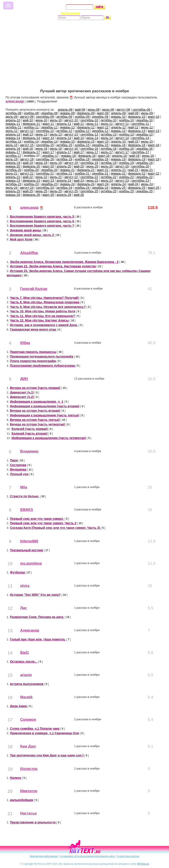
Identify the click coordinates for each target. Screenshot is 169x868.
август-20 (122, 166)
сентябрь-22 (89, 177)
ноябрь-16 (126, 149)
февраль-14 (31, 138)
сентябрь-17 (140, 152)
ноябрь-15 (82, 145)
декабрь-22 (145, 177)
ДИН (24, 379)
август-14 (122, 138)
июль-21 (12, 173)
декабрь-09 (100, 117)
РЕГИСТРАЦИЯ (70, 13)
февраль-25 (137, 188)
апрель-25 (13, 191)
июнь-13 (41, 134)
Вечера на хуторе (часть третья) (35, 420)
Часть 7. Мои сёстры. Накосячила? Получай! (44, 298)
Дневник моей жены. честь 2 (32, 235)
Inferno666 (29, 541)
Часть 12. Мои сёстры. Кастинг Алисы (39, 320)
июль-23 (107, 181)
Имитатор (29, 791)
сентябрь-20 (140, 166)
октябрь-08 (13, 113)
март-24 (103, 184)
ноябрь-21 (82, 173)
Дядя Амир (19, 706)
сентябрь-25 (89, 191)
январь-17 (13, 152)
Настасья (28, 813)
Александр (30, 630)
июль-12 (12, 131)
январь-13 (118, 131)
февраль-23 (31, 181)
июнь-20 (92, 166)
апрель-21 (118, 170)
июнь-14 (92, 138)
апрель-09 (118, 113)
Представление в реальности (33, 822)
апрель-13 (13, 134)
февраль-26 (31, 195)
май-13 (28, 134)
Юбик (25, 343)
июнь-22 (41, 177)
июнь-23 (92, 181)
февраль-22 (137, 173)
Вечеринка (18, 469)
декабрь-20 (50, 170)
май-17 (79, 152)
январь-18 (68, 156)
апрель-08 (65, 110)
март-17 (48, 152)
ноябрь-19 (126, 163)
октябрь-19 (108, 163)
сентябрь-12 (45, 131)
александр (15, 101)
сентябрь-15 (45, 145)
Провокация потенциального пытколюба (42, 356)
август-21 (27, 173)
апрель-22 (13, 177)
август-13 (71, 134)
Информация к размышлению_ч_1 (37, 402)
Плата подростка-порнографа (33, 361)
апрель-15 (118, 142)
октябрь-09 (64, 117)
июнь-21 (147, 170)
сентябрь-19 (89, 163)
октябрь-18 (64, 159)
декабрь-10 (145, 120)
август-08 (123, 110)
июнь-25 (41, 191)
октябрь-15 (64, 145)
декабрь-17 (50, 156)
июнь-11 (92, 124)
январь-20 (13, 166)
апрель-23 (64, 181)
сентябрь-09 (45, 117)
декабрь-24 (100, 188)
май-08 (80, 110)
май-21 (133, 170)
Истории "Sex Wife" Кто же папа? (35, 595)
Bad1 (25, 652)
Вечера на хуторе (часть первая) (35, 388)
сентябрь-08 (141, 110)
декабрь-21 (100, 173)
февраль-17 (31, 152)
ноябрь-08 (31, 113)
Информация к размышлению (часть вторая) (45, 406)
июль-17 (107, 152)
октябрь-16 (108, 149)
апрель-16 (13, 149)
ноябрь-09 (82, 117)
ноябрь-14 (31, 142)
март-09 (103, 113)
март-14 (48, 138)
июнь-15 (147, 142)
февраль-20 (31, 166)
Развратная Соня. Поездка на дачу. (37, 617)
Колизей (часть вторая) (30, 433)
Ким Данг (28, 746)
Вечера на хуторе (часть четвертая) (38, 424)
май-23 (79, 181)
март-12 (103, 127)
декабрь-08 (50, 113)
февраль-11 (31, 124)
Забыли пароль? (98, 13)
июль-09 (12, 117)
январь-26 (13, 195)
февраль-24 (86, 184)
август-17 (122, 152)
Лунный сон (19, 474)
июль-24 (12, 188)
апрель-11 (64, 124)
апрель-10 (13, 120)
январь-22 (118, 173)
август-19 (71, 163)
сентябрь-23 (140, 181)
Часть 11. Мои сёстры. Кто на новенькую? (43, 316)
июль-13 (56, 134)
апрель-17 (64, 152)
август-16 (71, 149)
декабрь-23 (50, 184)
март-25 (154, 188)
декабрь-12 (100, 131)
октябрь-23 (13, 184)
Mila (24, 487)
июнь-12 (147, 127)
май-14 (79, 138)
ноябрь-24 (82, 188)
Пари (14, 460)
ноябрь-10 (126, 120)
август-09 (27, 117)
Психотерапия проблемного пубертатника (42, 366)
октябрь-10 (108, 120)
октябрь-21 (64, 173)
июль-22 (56, 177)
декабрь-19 (145, 163)
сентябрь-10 (89, 120)
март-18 (104, 156)
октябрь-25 (108, 191)
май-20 (79, 166)
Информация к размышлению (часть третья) (45, 415)
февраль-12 (86, 127)
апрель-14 (64, 138)
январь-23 (13, 181)
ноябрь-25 (126, 191)
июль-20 (107, 166)
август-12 (27, 131)
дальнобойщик (22, 800)
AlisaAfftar (29, 253)
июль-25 (56, 191)
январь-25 (118, 188)
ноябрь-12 (82, 131)
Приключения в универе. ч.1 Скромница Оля (45, 733)
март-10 (154, 117)
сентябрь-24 (45, 188)
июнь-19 (41, 163)
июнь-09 (147, 113)
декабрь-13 (145, 134)
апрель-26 (64, 195)
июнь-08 (94, 110)
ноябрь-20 (31, 170)
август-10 (71, 120)
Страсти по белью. (25, 496)
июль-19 (56, 163)
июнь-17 (92, 152)
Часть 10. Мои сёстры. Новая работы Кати (43, 311)
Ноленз (16, 778)
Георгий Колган (34, 289)
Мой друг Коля (21, 239)
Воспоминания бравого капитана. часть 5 (42, 217)
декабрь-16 (145, 149)
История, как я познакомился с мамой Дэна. (44, 325)
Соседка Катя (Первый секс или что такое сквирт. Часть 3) (55, 528)
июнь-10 (41, 120)
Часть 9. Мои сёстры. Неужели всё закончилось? (48, 307)
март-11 (48, 124)
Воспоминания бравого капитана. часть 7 (42, 226)
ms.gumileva (31, 563)
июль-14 (107, 138)
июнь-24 (147, 184)
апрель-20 (64, 166)
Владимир (29, 451)
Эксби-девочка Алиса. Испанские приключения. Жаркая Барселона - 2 (64, 262)
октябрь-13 (108, 134)
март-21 (103, 170)
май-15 (133, 142)
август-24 (27, 188)
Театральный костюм (27, 550)
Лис (24, 608)
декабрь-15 (100, 145)
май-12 (133, 127)
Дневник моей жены (26, 230)
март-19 (154, 159)
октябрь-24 (64, 188)
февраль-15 (86, 142)
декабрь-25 (145, 191)
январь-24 (68, 184)
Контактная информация (44, 856)
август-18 (27, 159)
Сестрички (18, 465)
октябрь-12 (64, 131)
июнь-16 (41, 149)
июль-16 (56, 149)
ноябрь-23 (31, 184)
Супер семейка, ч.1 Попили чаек (35, 728)
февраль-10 (137, 117)
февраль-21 (86, 170)
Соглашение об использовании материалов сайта (87, 856)
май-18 (134, 156)
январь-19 (118, 159)
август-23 (122, 181)
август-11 (122, 124)
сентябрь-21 (45, 173)
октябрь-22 (108, 177)
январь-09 (68, 113)
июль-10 (56, 120)
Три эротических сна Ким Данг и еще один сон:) (47, 755)
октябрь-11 (13, 127)
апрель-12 (118, 127)
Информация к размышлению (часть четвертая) (49, 438)
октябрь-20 (13, 170)
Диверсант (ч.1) (22, 392)
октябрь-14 (13, 142)
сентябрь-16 (89, 149)
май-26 (79, 195)
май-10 (28, 120)
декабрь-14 (50, 142)
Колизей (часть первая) (30, 429)
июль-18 (12, 159)
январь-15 (68, 142)
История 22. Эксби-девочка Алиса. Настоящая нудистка (53, 266)
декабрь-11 (50, 127)
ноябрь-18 (82, 159)
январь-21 (68, 170)
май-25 (28, 191)
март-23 (48, 181)
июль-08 (108, 110)
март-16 (154, 145)
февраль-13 (137, 131)
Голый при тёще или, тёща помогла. (38, 639)
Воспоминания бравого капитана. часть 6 (42, 221)
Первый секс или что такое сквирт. (37, 519)
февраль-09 (86, 113)
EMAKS (27, 510)
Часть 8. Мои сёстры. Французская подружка (45, 302)
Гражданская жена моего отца (33, 329)
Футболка (17, 572)
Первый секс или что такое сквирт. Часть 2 (43, 523)
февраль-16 (137, 145)
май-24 (133, 184)
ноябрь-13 (126, 134)
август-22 (71, 177)
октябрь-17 (13, 156)
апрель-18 (119, 156)
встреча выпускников (27, 684)
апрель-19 (13, 163)
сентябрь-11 (140, 124)
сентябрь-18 (45, 159)
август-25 (71, 191)
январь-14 (13, 138)
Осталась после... (24, 661)
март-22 (154, 173)
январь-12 (68, 127)
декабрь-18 (100, 159)
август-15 (27, 145)
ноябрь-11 (31, 127)
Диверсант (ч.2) (22, 397)
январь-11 (13, 124)
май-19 (28, 163)
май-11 (79, 124)
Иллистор (29, 769)
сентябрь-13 (89, 134)
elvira (25, 586)
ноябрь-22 (126, 177)
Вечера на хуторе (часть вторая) (35, 411)
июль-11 (107, 124)
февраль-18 (87, 156)
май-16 (28, 149)
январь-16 (118, 145)
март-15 (103, 142)
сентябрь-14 (140, 138)
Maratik (26, 697)
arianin (26, 675)
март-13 (154, 131)
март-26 (48, 195)
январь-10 (118, 117)
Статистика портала (128, 856)
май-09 (133, 113)
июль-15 (12, 145)
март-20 (48, 166)
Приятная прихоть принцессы (33, 352)
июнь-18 (148, 156)
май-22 (28, 177)
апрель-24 (118, 184)
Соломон (28, 719)
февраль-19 (137, 159)
